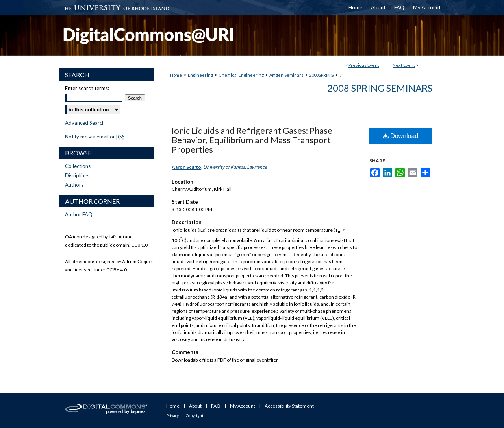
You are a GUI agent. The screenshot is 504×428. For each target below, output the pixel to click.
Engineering (201, 75)
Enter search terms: (87, 88)
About (195, 406)
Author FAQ (79, 214)
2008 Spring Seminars (380, 88)
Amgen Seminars (287, 75)
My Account (243, 406)
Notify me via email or (95, 137)
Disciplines (77, 175)
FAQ (216, 406)
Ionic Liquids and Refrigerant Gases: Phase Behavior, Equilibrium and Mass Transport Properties (252, 140)
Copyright (195, 415)
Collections (78, 166)
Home (176, 75)
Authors (74, 185)
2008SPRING (322, 75)
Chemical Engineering (242, 75)
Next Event (404, 65)
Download (401, 136)
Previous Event (364, 65)
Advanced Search (85, 123)
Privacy (172, 415)
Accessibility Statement (289, 406)
